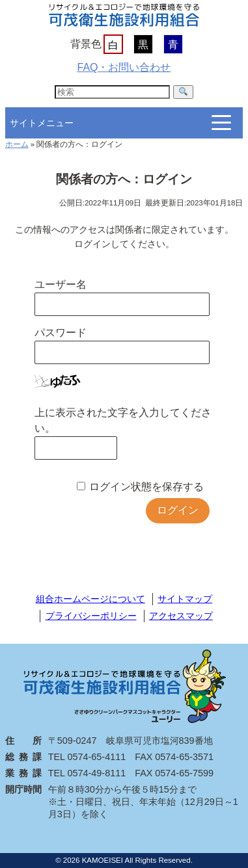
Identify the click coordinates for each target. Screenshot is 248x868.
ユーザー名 (61, 284)
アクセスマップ (181, 616)
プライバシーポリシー (91, 616)
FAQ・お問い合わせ (124, 67)
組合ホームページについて (90, 599)
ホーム (17, 144)
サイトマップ (185, 599)
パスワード (61, 333)
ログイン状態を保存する (146, 487)
